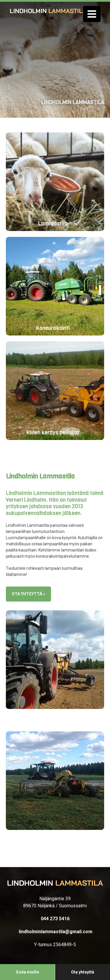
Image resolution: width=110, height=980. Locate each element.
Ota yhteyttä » (28, 594)
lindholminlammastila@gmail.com (55, 932)
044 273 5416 (55, 919)
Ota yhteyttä (83, 972)
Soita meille (27, 972)
